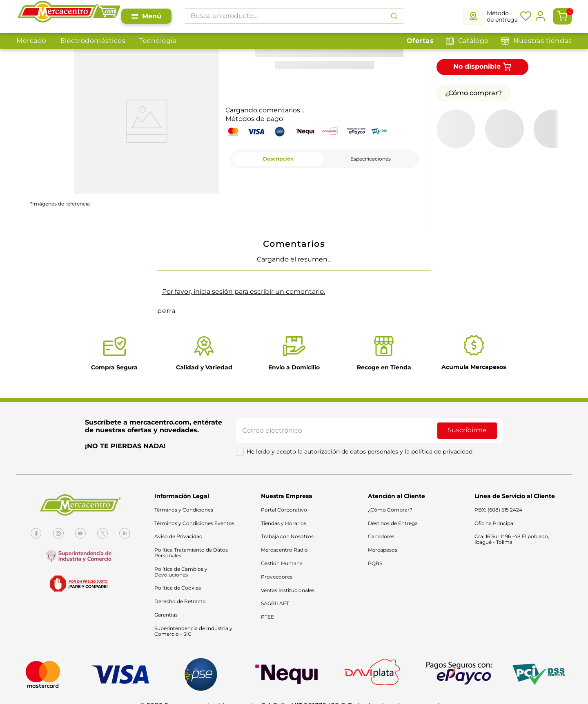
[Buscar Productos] (394, 16)
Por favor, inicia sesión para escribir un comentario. (244, 292)
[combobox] (294, 16)
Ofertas (420, 41)
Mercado (31, 41)
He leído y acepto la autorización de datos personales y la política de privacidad (360, 451)
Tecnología (158, 41)
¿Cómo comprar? (473, 93)
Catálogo (473, 41)
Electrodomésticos (93, 41)
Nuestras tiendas (542, 41)
